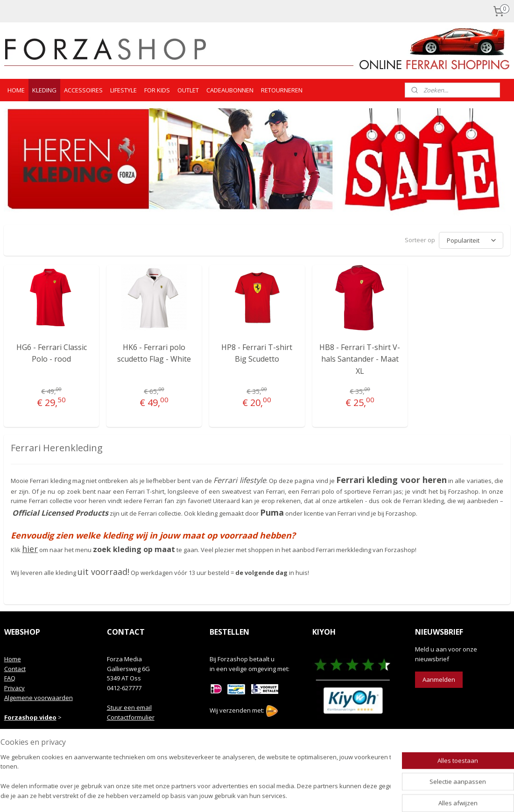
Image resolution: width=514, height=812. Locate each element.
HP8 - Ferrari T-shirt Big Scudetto (257, 352)
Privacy (14, 686)
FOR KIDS (157, 90)
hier (30, 547)
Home (13, 658)
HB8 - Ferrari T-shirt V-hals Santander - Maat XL (360, 358)
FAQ (10, 677)
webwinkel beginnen (279, 795)
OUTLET (188, 90)
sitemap (224, 795)
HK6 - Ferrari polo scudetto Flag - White (154, 352)
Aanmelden (439, 678)
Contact (15, 667)
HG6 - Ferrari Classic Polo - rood (52, 352)
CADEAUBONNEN (230, 90)
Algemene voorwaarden (39, 696)
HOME (16, 90)
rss (243, 795)
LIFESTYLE (123, 90)
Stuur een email (129, 706)
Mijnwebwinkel (361, 795)
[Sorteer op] (471, 240)
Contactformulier (131, 716)
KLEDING (44, 90)
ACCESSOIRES (83, 90)
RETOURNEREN (282, 90)
